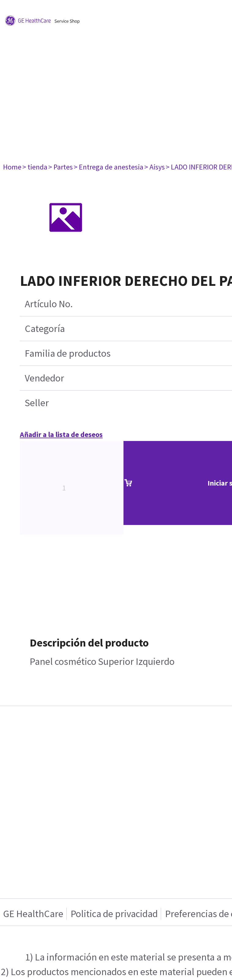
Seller (37, 403)
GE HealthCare (33, 914)
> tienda (35, 167)
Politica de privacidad (114, 914)
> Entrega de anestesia (109, 167)
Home (12, 167)
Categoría (45, 329)
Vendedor (44, 378)
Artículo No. (49, 304)
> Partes (61, 167)
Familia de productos (68, 353)
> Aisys (155, 167)
